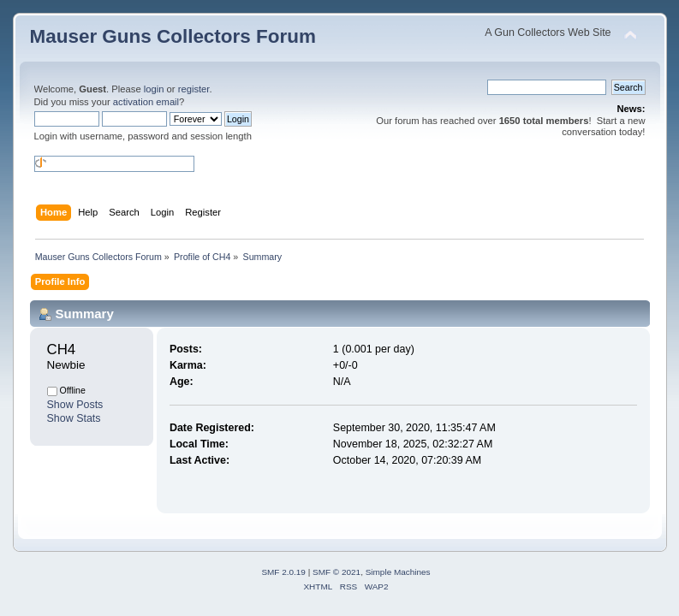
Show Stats (74, 418)
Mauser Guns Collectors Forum (173, 36)
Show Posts (75, 405)
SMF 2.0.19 (283, 572)
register (194, 89)
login (154, 89)
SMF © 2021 (337, 572)
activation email (146, 102)
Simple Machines (398, 572)
